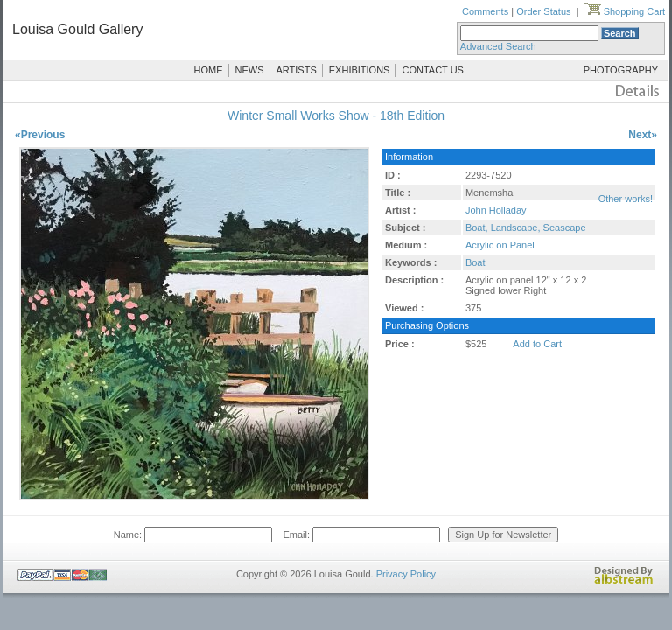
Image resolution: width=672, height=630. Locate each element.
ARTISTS (297, 70)
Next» (643, 135)
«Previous (40, 135)
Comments (485, 11)
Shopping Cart (625, 11)
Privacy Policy (406, 574)
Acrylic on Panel (500, 245)
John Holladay (496, 210)
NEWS (250, 70)
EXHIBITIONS (360, 70)
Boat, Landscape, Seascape (526, 227)
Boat (476, 262)
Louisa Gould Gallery (77, 29)
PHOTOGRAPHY (621, 70)
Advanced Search (498, 46)
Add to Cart (537, 344)
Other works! (626, 199)
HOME (209, 70)
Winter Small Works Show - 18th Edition (336, 115)
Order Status (543, 11)
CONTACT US (433, 70)
